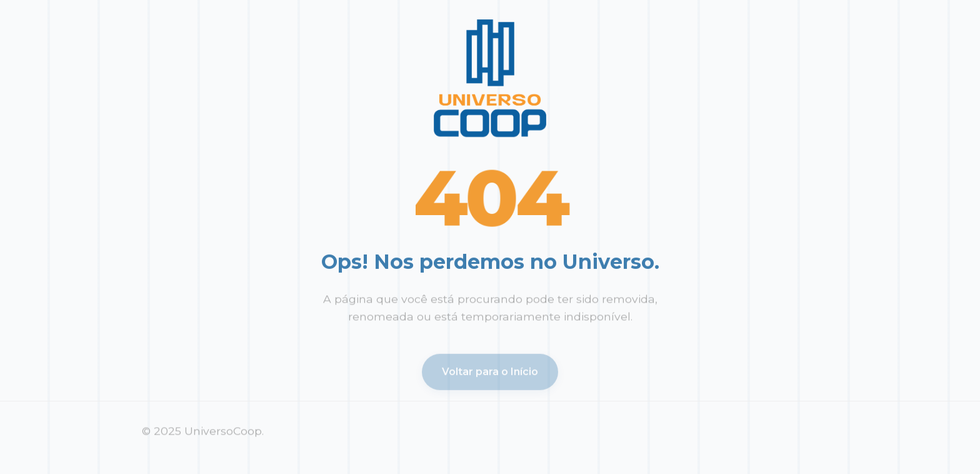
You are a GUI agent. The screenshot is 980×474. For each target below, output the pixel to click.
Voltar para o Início (490, 373)
